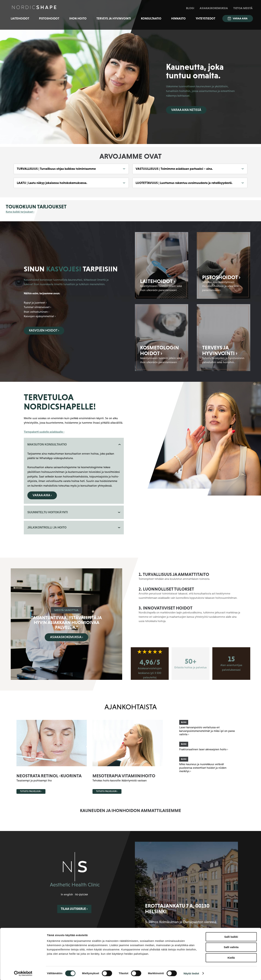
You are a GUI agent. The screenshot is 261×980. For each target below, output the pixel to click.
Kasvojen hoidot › (44, 330)
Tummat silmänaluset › (37, 307)
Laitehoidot (20, 19)
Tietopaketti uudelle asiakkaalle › (44, 432)
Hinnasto (178, 19)
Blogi (190, 8)
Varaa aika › (42, 495)
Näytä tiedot (191, 973)
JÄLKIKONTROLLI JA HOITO (47, 527)
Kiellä (231, 957)
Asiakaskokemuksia (214, 8)
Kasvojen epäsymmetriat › (40, 316)
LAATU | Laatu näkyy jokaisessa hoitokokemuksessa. (52, 183)
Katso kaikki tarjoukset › (20, 212)
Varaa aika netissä (186, 110)
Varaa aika (238, 19)
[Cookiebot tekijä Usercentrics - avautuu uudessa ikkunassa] (23, 973)
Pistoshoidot (49, 19)
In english (67, 894)
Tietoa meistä (243, 8)
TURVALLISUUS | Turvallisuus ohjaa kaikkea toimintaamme (56, 169)
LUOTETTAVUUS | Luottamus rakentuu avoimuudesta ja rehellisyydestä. (184, 183)
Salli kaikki (231, 936)
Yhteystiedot (205, 19)
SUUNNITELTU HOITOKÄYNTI (48, 512)
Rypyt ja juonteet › (35, 303)
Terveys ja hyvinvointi (114, 19)
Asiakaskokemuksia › (67, 637)
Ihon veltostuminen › (37, 312)
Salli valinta (231, 947)
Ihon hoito (78, 19)
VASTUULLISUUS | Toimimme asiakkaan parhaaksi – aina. (174, 169)
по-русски (81, 894)
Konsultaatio (151, 19)
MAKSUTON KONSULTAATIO (47, 444)
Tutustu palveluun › (31, 791)
